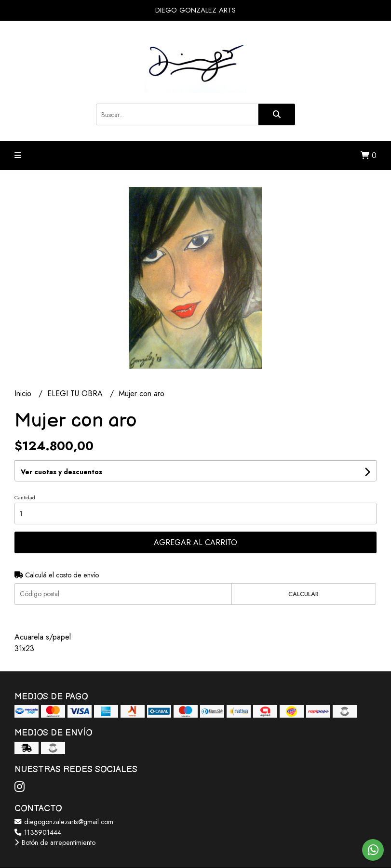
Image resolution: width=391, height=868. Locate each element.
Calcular (303, 594)
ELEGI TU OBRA (76, 394)
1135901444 (38, 832)
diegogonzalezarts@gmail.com (64, 822)
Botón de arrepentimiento (55, 842)
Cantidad (25, 497)
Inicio (24, 394)
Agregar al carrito (195, 542)
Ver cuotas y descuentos (61, 472)
